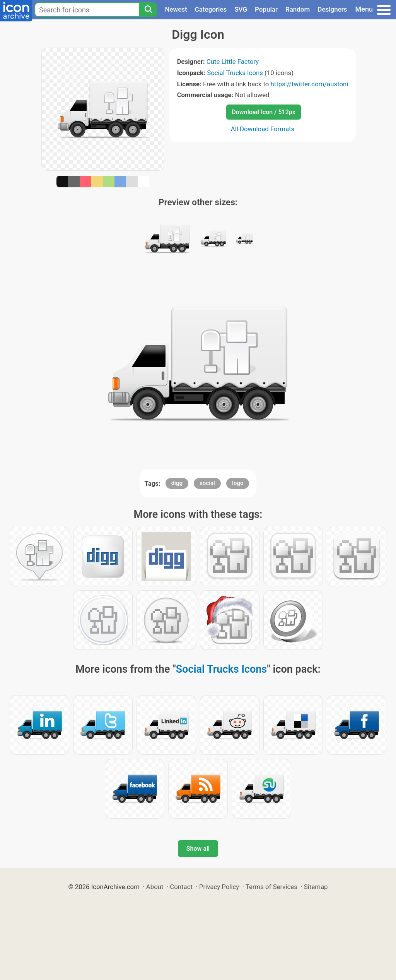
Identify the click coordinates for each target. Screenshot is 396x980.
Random (298, 9)
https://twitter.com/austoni (310, 84)
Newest (176, 9)
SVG (241, 9)
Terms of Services (271, 887)
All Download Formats (263, 129)
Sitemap (316, 887)
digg (177, 483)
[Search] (148, 10)
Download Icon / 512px (263, 112)
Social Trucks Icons (235, 73)
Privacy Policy (219, 887)
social (207, 483)
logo (238, 483)
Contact (181, 887)
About (155, 887)
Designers (332, 9)
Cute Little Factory (233, 62)
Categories (211, 9)
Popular (266, 9)
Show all (198, 849)
